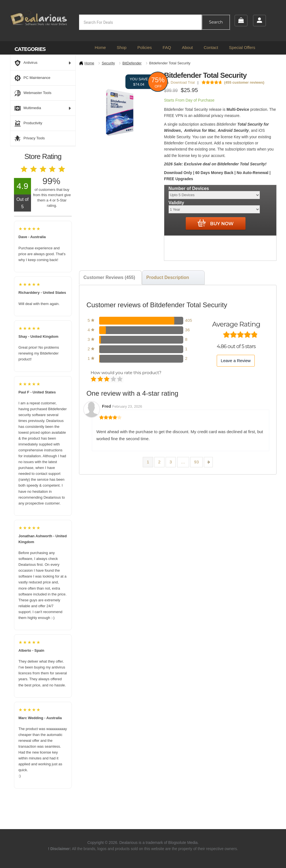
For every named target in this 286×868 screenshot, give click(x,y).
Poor (94, 379)
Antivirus (43, 63)
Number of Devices (189, 188)
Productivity (28, 123)
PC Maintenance (32, 78)
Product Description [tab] (168, 277)
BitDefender (132, 63)
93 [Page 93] (196, 462)
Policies (145, 47)
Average (107, 379)
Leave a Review (236, 361)
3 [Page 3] (171, 462)
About (187, 47)
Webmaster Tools (33, 93)
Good (114, 379)
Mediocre (101, 379)
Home (100, 47)
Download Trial (180, 82)
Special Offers (242, 47)
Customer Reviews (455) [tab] (109, 277)
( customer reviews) (244, 82)
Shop (122, 47)
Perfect (120, 379)
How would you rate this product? (126, 373)
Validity (176, 203)
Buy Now (215, 223)
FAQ (167, 47)
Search (216, 22)
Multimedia (43, 108)
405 (189, 320)
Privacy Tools (30, 139)
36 (188, 330)
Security (108, 63)
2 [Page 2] (159, 462)
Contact (211, 47)
